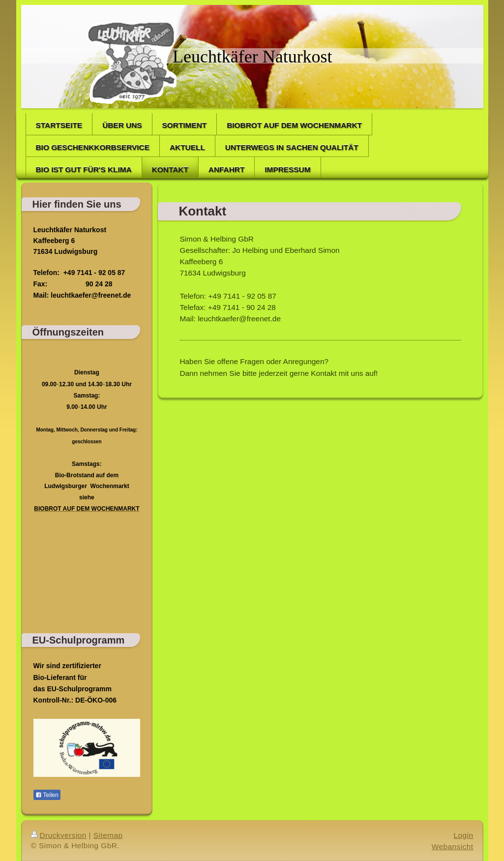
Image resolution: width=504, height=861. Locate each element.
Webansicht (453, 846)
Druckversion (59, 835)
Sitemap (108, 835)
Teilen (47, 795)
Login (464, 835)
